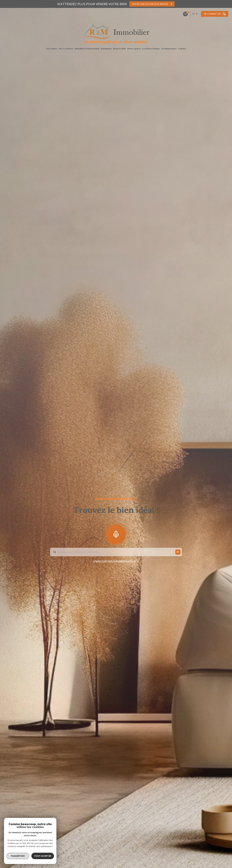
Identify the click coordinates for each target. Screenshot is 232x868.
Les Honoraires (169, 49)
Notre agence (134, 49)
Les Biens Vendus (151, 49)
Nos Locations (66, 49)
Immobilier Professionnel (87, 49)
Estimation (106, 49)
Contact (182, 49)
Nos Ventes (52, 49)
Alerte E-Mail (119, 49)
